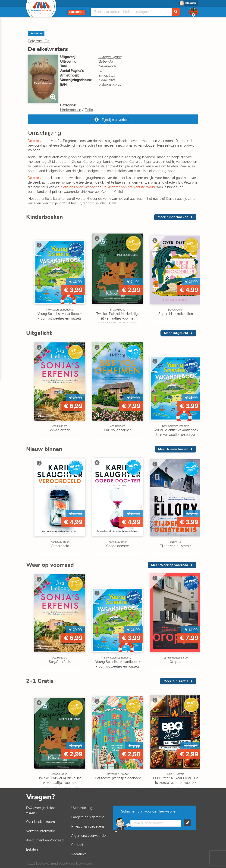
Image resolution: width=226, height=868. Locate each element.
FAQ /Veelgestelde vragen (41, 810)
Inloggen (190, 3)
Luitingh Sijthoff (110, 57)
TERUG (36, 34)
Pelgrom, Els (39, 41)
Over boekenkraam (41, 822)
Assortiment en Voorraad (45, 840)
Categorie (76, 12)
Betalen (32, 850)
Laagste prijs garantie (88, 817)
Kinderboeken (71, 110)
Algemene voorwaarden (89, 836)
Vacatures (79, 854)
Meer (173, 217)
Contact (77, 845)
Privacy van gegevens (88, 826)
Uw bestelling (82, 808)
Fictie (89, 110)
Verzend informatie (41, 831)
